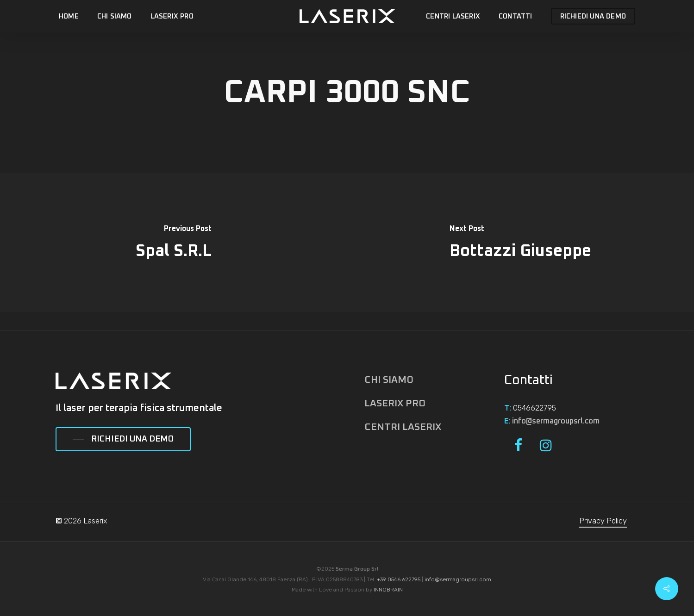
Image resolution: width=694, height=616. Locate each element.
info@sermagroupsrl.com (556, 421)
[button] (123, 440)
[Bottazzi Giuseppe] (521, 243)
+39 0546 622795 (399, 579)
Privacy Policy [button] (603, 521)
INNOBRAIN (388, 590)
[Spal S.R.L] (174, 243)
